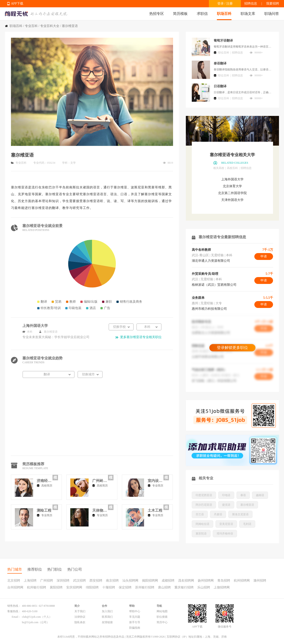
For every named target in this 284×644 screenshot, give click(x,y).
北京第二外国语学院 (232, 193)
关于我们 (80, 611)
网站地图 (162, 611)
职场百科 (224, 14)
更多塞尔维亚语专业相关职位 (141, 337)
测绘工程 (44, 510)
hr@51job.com (30, 622)
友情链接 (107, 622)
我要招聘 (273, 4)
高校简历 (47, 486)
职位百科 (224, 53)
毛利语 (247, 524)
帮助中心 (135, 611)
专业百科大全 (50, 26)
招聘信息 (251, 4)
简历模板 (180, 14)
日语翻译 (220, 86)
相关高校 (219, 168)
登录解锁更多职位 (232, 348)
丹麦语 (218, 514)
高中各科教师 (201, 250)
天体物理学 (100, 510)
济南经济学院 (44, 481)
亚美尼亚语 (226, 524)
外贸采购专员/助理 (205, 274)
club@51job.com (31, 617)
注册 (229, 4)
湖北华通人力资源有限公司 (211, 261)
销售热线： (14, 606)
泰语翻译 (220, 63)
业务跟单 (198, 298)
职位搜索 (162, 617)
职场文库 (248, 14)
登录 (221, 4)
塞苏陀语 (201, 534)
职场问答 (272, 14)
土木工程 (155, 510)
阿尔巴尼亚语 (204, 505)
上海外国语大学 (232, 179)
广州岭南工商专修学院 (100, 481)
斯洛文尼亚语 (240, 514)
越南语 (260, 495)
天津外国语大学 (232, 200)
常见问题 (135, 617)
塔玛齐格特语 (225, 534)
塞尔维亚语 (247, 505)
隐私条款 (80, 622)
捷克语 (226, 505)
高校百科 (232, 168)
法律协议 (80, 617)
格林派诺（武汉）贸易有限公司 (214, 285)
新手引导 (135, 622)
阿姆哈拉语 (202, 524)
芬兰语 (200, 514)
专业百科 (31, 26)
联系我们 (107, 617)
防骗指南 (135, 628)
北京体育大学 (232, 186)
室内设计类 (155, 481)
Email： (16, 617)
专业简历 (158, 486)
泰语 (243, 495)
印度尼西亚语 (204, 495)
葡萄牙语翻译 (223, 41)
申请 (264, 256)
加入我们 (107, 611)
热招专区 (157, 14)
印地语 (226, 495)
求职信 (202, 14)
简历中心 (162, 622)
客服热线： (14, 611)
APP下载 (17, 4)
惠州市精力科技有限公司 (209, 309)
